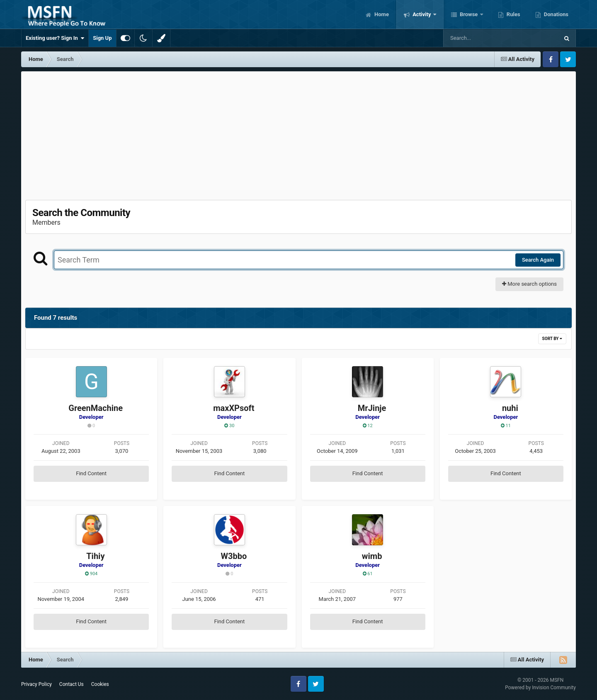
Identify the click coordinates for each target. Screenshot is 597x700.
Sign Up (102, 38)
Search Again (538, 260)
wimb (372, 556)
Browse (469, 14)
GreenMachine (96, 408)
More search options (529, 284)
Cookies (100, 684)
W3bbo (234, 556)
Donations (556, 14)
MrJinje (372, 408)
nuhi (510, 408)
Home (381, 14)
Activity (422, 14)
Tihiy (95, 556)
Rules (513, 14)
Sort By (552, 339)
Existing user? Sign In (55, 38)
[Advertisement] (298, 134)
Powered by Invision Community (540, 688)
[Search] (480, 38)
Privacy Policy (36, 684)
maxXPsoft (234, 408)
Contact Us (72, 684)
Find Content (91, 473)
